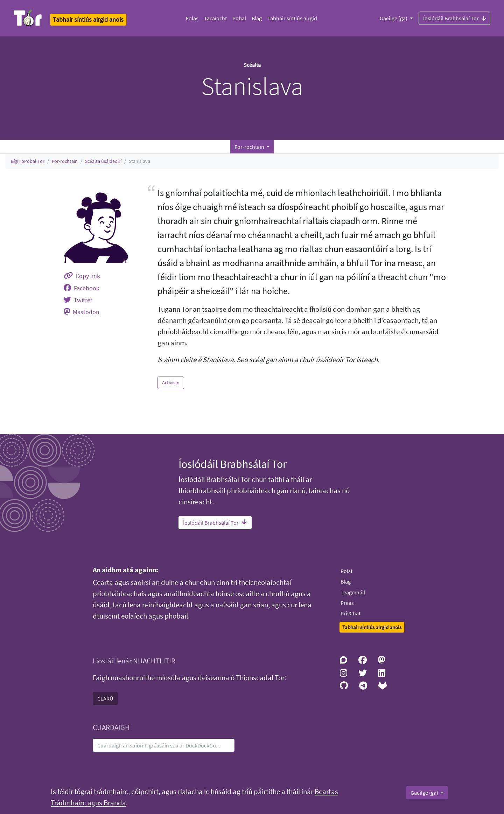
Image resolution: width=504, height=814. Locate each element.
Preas (347, 603)
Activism (171, 382)
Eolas (192, 18)
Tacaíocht (215, 18)
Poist (346, 571)
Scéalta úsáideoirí (103, 161)
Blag (257, 18)
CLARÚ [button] (105, 698)
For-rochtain (65, 161)
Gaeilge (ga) (394, 18)
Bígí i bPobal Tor (28, 161)
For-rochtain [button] (250, 147)
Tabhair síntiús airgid (292, 18)
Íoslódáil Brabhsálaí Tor (454, 18)
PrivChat (351, 613)
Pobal (239, 18)
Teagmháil (353, 592)
